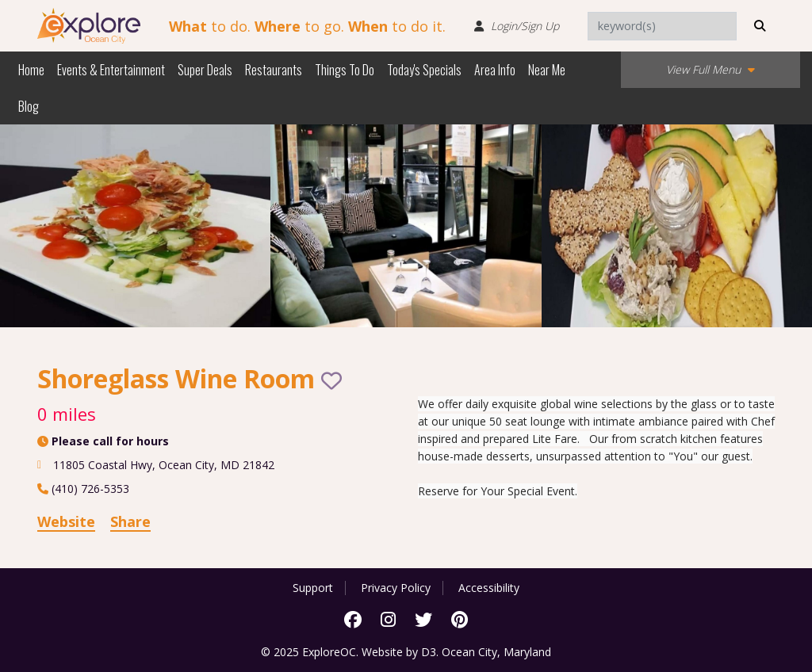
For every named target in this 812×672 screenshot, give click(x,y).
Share (130, 521)
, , (164, 465)
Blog (29, 106)
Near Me (547, 70)
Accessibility (489, 588)
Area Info (495, 70)
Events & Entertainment (111, 70)
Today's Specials (424, 70)
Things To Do (345, 70)
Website (66, 521)
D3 (429, 652)
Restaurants (274, 70)
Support (313, 588)
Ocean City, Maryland (496, 652)
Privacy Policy (396, 588)
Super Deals (205, 70)
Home (31, 70)
